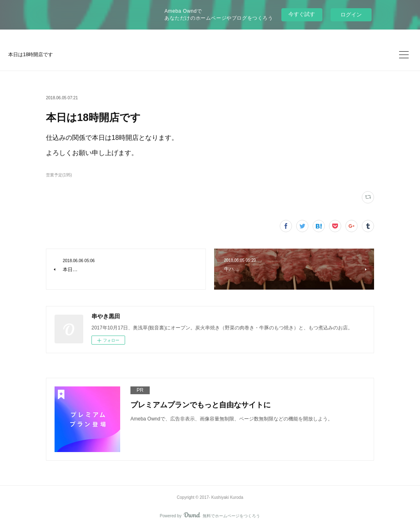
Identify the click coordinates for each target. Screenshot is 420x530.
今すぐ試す (302, 14)
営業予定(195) (59, 175)
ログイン (351, 15)
